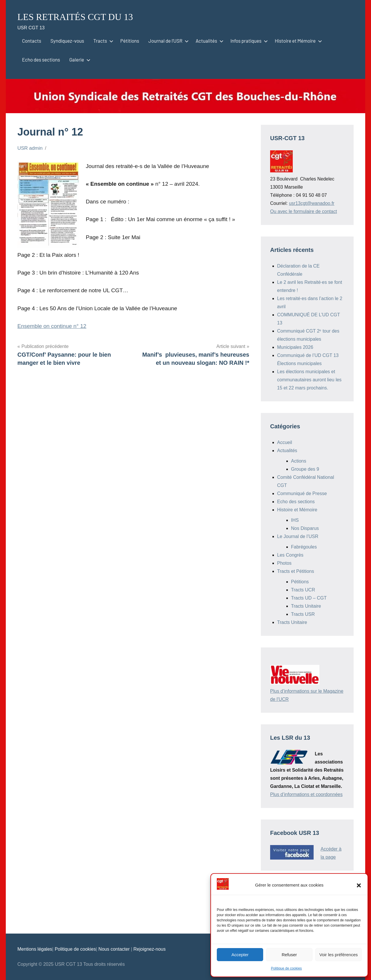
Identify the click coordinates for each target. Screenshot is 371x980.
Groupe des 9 (305, 469)
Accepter (240, 955)
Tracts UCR (303, 590)
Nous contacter (115, 949)
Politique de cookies (287, 968)
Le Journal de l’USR (298, 536)
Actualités (208, 41)
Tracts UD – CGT (309, 598)
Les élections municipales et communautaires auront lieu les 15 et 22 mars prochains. (309, 380)
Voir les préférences (339, 955)
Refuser (289, 955)
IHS (295, 520)
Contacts (32, 41)
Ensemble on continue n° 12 (52, 326)
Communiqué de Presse (302, 493)
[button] (359, 885)
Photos (284, 563)
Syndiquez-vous (67, 41)
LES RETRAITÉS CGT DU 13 (83, 17)
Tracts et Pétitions (295, 571)
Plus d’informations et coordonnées (306, 794)
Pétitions (130, 41)
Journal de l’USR (167, 41)
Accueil (285, 442)
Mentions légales (35, 949)
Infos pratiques (248, 41)
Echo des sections (41, 59)
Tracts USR (303, 614)
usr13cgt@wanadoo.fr (312, 203)
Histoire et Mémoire (297, 41)
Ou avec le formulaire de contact (303, 211)
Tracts (102, 41)
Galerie (79, 59)
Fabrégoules (304, 547)
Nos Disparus (305, 528)
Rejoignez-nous (149, 949)
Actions (299, 461)
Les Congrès (290, 555)
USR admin (30, 148)
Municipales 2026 (295, 347)
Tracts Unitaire (306, 606)
